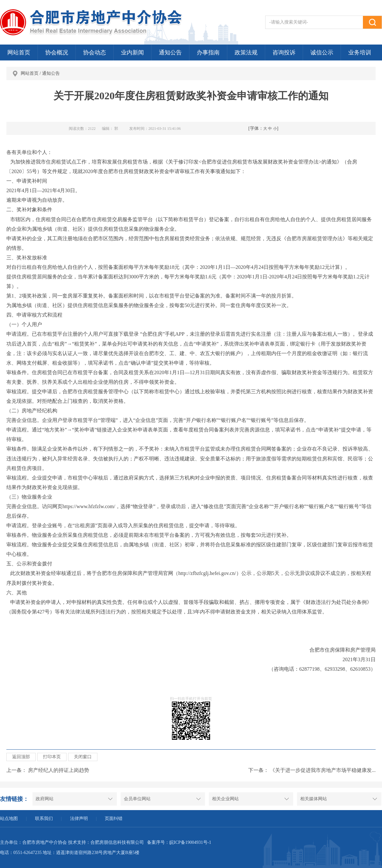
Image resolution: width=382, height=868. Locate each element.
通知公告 (170, 52)
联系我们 (44, 819)
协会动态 (95, 52)
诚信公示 (322, 52)
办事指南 (208, 52)
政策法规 (246, 52)
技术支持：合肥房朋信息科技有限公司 (106, 842)
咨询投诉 (284, 52)
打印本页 (52, 757)
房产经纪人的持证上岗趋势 (59, 770)
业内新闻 (132, 52)
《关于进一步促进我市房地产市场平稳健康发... (323, 770)
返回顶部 (21, 757)
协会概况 (57, 52)
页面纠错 (114, 819)
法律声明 (79, 819)
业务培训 (360, 52)
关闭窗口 (83, 757)
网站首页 (19, 52)
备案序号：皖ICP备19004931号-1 (179, 842)
